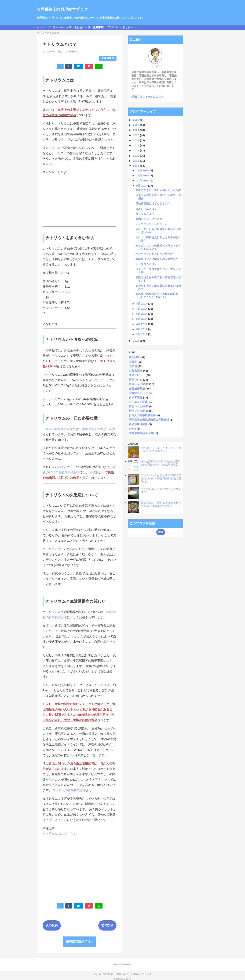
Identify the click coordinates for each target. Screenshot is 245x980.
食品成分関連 (137, 389)
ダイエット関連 (138, 402)
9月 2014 (142, 186)
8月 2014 (142, 304)
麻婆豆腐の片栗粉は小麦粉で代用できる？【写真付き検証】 (161, 504)
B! (79, 66)
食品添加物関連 (138, 424)
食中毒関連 (136, 397)
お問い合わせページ (78, 27)
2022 (136, 125)
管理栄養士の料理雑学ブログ (62, 9)
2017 (136, 150)
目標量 (94, 472)
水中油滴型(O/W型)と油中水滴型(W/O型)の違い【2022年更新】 (161, 463)
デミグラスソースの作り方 (152, 224)
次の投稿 (52, 925)
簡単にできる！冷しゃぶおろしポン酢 (158, 190)
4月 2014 (142, 324)
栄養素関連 (108, 58)
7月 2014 (142, 309)
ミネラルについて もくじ (61, 834)
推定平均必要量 (93, 429)
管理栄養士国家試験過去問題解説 (149, 420)
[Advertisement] (79, 200)
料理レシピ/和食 (139, 384)
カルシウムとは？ (146, 209)
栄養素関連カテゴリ (79, 941)
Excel (132, 429)
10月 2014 (143, 180)
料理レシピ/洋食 (139, 411)
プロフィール (55, 27)
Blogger (128, 964)
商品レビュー (137, 375)
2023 (136, 120)
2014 (136, 166)
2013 (136, 341)
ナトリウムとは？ (146, 264)
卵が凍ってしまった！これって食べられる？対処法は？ (161, 449)
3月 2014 (142, 329)
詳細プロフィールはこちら (148, 97)
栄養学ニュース (138, 393)
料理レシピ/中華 (139, 406)
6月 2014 (142, 314)
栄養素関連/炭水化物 (141, 433)
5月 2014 (142, 319)
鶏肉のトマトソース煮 (149, 219)
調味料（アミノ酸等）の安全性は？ (157, 259)
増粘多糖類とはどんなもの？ (153, 203)
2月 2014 (142, 334)
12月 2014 (143, 170)
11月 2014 (143, 175)
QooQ (128, 979)
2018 (136, 145)
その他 (133, 366)
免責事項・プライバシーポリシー (113, 27)
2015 (136, 161)
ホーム (41, 27)
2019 (136, 140)
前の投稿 (107, 925)
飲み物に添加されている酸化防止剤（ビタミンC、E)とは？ (157, 296)
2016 (136, 156)
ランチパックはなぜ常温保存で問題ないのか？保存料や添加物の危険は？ (161, 478)
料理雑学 (134, 357)
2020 (136, 135)
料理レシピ (136, 380)
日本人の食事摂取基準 (58, 429)
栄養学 (133, 362)
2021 (136, 130)
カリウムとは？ (145, 214)
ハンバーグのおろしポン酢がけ (154, 254)
